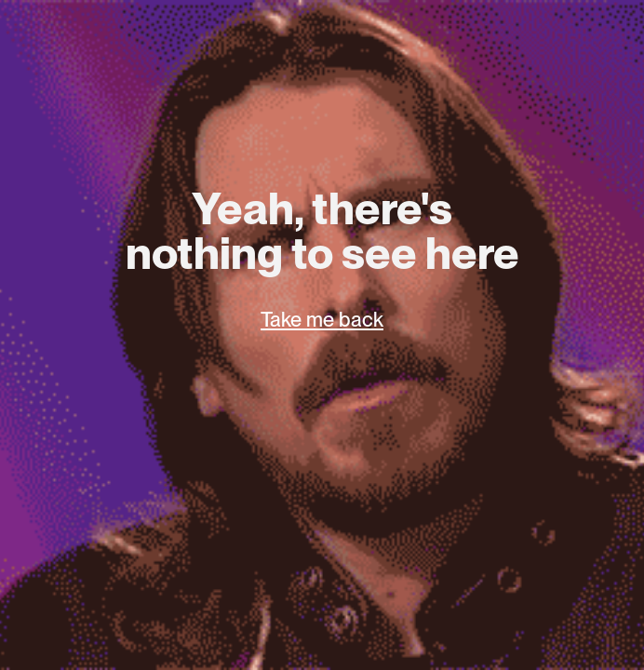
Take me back (322, 319)
